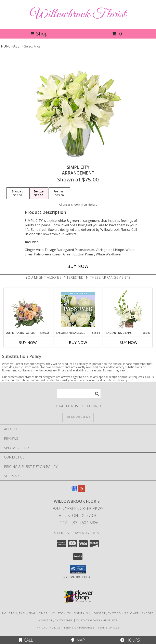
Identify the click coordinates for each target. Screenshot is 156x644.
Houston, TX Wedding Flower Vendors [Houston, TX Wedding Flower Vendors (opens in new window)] (123, 613)
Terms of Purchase (79, 627)
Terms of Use (108, 627)
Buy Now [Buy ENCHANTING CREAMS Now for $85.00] (128, 342)
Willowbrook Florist (78, 14)
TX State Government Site (97, 620)
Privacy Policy (49, 627)
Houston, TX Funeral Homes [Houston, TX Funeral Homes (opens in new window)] (25, 613)
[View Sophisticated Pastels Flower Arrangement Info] (28, 309)
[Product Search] (79, 394)
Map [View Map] (78, 640)
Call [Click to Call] (26, 640)
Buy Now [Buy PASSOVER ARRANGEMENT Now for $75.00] (78, 342)
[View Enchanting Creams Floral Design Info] (128, 309)
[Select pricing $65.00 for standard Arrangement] (18, 193)
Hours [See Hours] (130, 640)
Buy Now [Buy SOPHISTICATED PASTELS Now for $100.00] (28, 342)
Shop (39, 34)
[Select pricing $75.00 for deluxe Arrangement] (39, 193)
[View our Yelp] (82, 491)
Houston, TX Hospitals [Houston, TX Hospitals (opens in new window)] (69, 613)
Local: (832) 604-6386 (78, 523)
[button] (78, 569)
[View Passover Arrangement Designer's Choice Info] (78, 310)
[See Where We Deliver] (78, 417)
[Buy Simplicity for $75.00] (78, 266)
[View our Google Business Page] (74, 491)
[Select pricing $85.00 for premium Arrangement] (59, 193)
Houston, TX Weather (56, 620)
